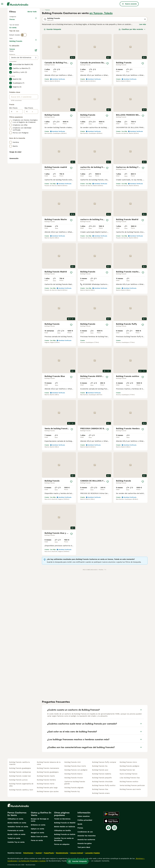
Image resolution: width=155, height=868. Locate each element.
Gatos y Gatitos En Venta (41, 814)
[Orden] (132, 29)
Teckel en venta (14, 838)
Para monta (16, 37)
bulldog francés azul (100, 770)
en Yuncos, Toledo (101, 13)
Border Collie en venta (16, 834)
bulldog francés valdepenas (20, 772)
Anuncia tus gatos (85, 843)
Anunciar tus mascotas (87, 836)
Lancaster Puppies (92, 853)
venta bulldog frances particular (132, 785)
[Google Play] (111, 814)
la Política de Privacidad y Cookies (32, 861)
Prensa (80, 828)
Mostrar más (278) (29, 99)
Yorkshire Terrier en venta (18, 827)
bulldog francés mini (73, 762)
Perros (12, 22)
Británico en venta (38, 825)
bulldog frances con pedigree (76, 770)
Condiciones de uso (85, 832)
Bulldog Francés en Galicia (65, 834)
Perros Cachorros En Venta (17, 814)
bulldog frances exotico (129, 782)
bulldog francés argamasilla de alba (21, 785)
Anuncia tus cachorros (86, 840)
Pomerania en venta (15, 830)
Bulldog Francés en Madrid (65, 823)
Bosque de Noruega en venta (40, 820)
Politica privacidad (85, 820)
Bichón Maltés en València (65, 827)
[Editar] (36, 108)
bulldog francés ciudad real (20, 776)
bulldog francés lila (100, 766)
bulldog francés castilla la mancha (19, 763)
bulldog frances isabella (102, 774)
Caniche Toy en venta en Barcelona (64, 839)
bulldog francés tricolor (74, 778)
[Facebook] (108, 828)
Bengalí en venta (38, 833)
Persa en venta (37, 840)
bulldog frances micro (128, 762)
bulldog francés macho (46, 776)
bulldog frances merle (46, 784)
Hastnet (39, 853)
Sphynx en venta (38, 829)
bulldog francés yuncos (18, 780)
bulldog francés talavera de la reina (49, 763)
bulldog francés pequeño (102, 778)
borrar (34, 49)
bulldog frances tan (127, 770)
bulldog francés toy (72, 791)
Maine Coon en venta (39, 837)
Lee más (143, 24)
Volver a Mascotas (17, 16)
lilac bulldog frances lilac (130, 778)
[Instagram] (114, 828)
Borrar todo (32, 12)
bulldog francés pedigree (129, 766)
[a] (33, 170)
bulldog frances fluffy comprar (104, 762)
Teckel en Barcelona (62, 819)
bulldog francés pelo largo (47, 788)
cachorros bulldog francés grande (75, 783)
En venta (15, 31)
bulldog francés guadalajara (20, 768)
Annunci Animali (77, 853)
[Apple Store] (111, 821)
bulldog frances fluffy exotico (104, 785)
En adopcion (28, 31)
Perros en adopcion (62, 844)
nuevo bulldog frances (129, 774)
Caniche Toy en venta (16, 842)
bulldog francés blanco (73, 774)
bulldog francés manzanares (48, 768)
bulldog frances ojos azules (48, 791)
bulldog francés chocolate (102, 782)
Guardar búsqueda (52, 29)
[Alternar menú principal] (2, 4)
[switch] (24, 45)
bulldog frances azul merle (130, 789)
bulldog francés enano (101, 793)
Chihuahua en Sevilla (62, 830)
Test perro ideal (84, 847)
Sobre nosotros (84, 816)
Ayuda (80, 824)
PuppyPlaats (49, 853)
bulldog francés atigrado (74, 788)
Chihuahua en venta (15, 819)
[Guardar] (71, 63)
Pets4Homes (28, 853)
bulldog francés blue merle (75, 766)
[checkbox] (11, 59)
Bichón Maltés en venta (17, 823)
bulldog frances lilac (100, 789)
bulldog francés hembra (46, 780)
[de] (17, 170)
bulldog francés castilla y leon (21, 790)
